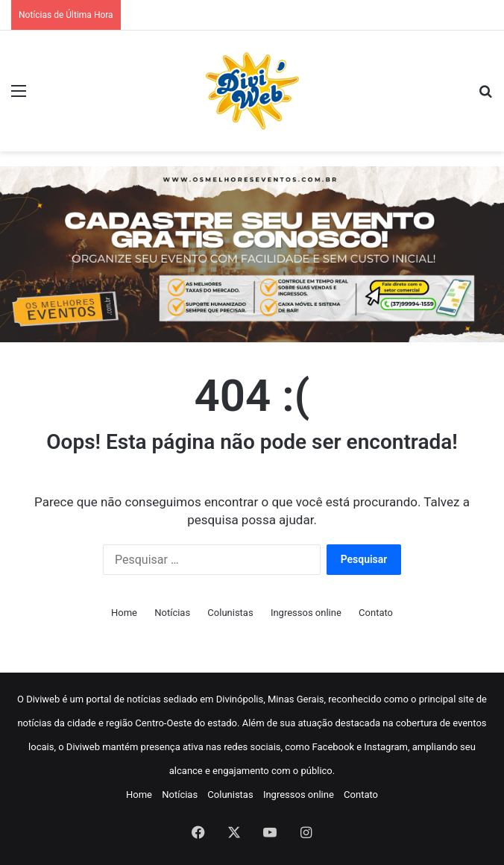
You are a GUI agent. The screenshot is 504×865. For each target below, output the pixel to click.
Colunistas (230, 613)
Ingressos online (306, 613)
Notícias (172, 613)
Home (124, 613)
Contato (376, 613)
